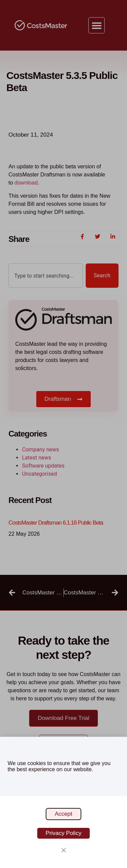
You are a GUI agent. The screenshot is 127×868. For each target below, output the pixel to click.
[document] (63, 434)
